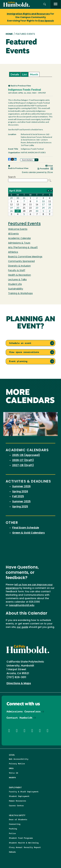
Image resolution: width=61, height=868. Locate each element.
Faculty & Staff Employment (24, 792)
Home (9, 34)
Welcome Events (18, 229)
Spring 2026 (20, 492)
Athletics (13, 252)
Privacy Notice (17, 764)
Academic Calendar (20, 238)
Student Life (15, 284)
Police (12, 833)
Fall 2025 (18, 497)
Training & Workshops (20, 294)
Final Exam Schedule (26, 528)
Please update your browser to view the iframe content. (30, 74)
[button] (45, 4)
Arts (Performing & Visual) (23, 248)
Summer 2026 (21, 487)
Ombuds (12, 852)
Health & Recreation (20, 275)
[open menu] (56, 4)
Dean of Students (18, 819)
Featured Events (24, 224)
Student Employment (19, 796)
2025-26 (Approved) (26, 455)
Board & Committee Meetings (25, 257)
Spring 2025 (20, 507)
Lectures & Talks (17, 280)
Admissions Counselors (24, 711)
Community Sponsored (21, 261)
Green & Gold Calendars (28, 533)
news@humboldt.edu (22, 605)
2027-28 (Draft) (23, 465)
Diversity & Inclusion (19, 266)
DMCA (11, 768)
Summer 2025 (21, 502)
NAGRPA (12, 777)
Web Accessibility (19, 759)
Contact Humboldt (20, 718)
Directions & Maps (19, 684)
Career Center (16, 805)
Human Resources (17, 801)
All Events (13, 234)
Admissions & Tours (19, 243)
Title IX (14, 773)
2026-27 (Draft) (23, 460)
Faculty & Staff (17, 271)
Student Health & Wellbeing (24, 843)
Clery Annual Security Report (25, 847)
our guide (22, 627)
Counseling (15, 824)
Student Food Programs (21, 838)
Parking (13, 829)
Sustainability (16, 289)
